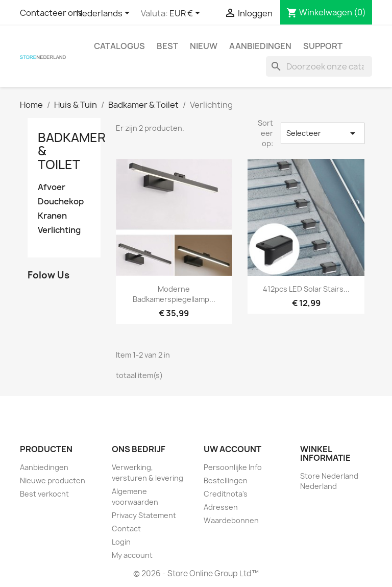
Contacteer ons (51, 13)
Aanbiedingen (260, 46)
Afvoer (52, 187)
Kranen (52, 216)
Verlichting (59, 230)
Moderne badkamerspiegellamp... (174, 294)
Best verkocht (44, 494)
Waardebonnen (231, 520)
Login (121, 542)
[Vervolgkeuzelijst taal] (105, 14)
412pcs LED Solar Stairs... (306, 289)
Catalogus (119, 46)
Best (167, 46)
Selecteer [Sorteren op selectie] (323, 133)
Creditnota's (226, 494)
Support (323, 46)
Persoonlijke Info (233, 467)
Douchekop (61, 202)
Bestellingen (226, 480)
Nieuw (204, 46)
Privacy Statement (144, 515)
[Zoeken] (319, 66)
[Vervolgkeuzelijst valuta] (187, 14)
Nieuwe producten (53, 480)
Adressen (221, 507)
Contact (126, 529)
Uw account (232, 449)
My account (132, 555)
